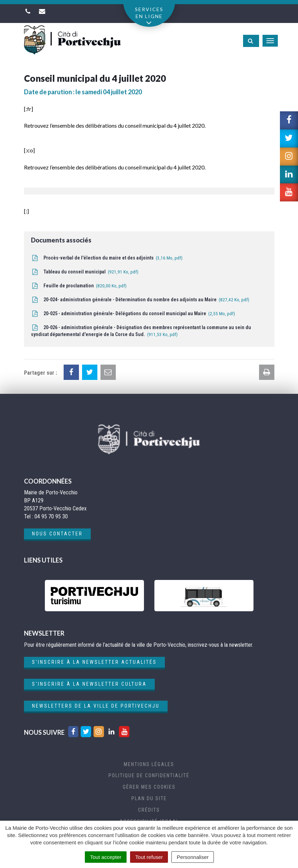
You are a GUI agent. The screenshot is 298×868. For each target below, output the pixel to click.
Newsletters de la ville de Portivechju (96, 706)
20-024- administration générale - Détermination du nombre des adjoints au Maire (140, 300)
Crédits (149, 810)
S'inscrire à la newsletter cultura (89, 684)
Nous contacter (57, 534)
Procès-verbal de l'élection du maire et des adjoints (107, 258)
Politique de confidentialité (149, 775)
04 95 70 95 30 (51, 516)
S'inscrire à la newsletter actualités (94, 662)
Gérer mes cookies (149, 787)
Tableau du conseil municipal (85, 272)
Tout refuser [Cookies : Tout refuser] (149, 857)
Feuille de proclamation (79, 286)
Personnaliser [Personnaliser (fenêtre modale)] (193, 857)
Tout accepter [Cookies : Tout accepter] (106, 857)
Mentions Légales (149, 764)
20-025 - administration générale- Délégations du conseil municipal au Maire (133, 314)
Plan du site (149, 798)
